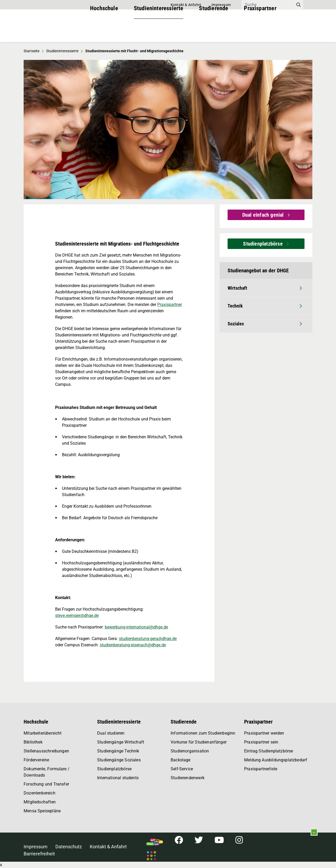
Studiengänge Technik (118, 751)
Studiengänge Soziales (119, 760)
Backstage (181, 760)
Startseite (31, 51)
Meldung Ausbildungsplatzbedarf (276, 760)
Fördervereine (36, 760)
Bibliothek (33, 742)
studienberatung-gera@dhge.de (148, 639)
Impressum (221, 5)
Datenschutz (69, 847)
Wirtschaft (265, 288)
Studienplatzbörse (264, 244)
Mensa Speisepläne (42, 811)
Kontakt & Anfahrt (186, 5)
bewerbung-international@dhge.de (136, 627)
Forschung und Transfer (46, 784)
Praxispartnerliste (261, 769)
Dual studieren (111, 733)
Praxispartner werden (264, 733)
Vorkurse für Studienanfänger (199, 742)
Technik (265, 306)
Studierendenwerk (188, 778)
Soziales (265, 324)
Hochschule (104, 31)
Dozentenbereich (40, 793)
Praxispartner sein (261, 742)
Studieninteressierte (159, 31)
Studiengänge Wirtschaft (121, 742)
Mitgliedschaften (40, 802)
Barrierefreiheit (39, 854)
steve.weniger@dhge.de (77, 615)
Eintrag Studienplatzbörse (269, 751)
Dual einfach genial (264, 215)
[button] (34, 129)
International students (118, 778)
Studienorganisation (190, 751)
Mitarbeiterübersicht (43, 733)
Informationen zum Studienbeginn (203, 733)
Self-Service (182, 769)
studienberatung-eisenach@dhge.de (133, 645)
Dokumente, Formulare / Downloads (47, 772)
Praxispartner (260, 31)
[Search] (267, 5)
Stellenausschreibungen (46, 751)
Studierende (214, 31)
